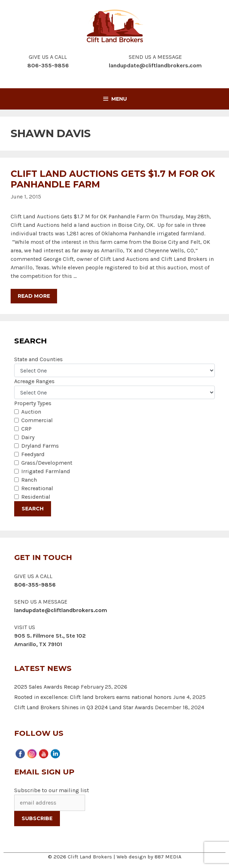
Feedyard (33, 454)
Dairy (28, 437)
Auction (31, 412)
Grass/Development (47, 463)
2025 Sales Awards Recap (47, 687)
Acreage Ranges (34, 381)
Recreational (37, 488)
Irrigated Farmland (46, 471)
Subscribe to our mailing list (52, 790)
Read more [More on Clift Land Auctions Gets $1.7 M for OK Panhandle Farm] (34, 296)
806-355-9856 (35, 585)
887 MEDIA (168, 857)
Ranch (29, 480)
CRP (26, 429)
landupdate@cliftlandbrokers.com (155, 65)
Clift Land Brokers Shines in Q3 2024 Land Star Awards (84, 707)
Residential (36, 497)
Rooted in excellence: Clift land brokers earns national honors (93, 697)
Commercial (37, 420)
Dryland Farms (40, 446)
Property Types (33, 403)
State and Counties (38, 359)
